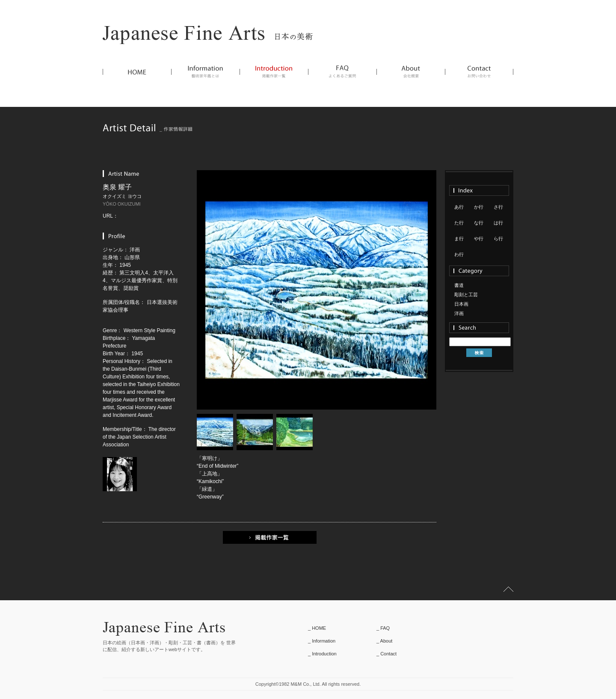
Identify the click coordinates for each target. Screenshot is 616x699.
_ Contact (386, 654)
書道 (459, 285)
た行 (459, 223)
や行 (479, 239)
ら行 (498, 239)
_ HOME (317, 628)
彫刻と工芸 (466, 295)
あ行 (459, 207)
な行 (479, 223)
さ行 (498, 207)
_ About (384, 641)
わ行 (459, 254)
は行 (498, 223)
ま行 (459, 239)
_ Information (322, 641)
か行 (479, 207)
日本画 (461, 304)
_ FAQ (383, 628)
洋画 (459, 313)
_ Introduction (322, 654)
